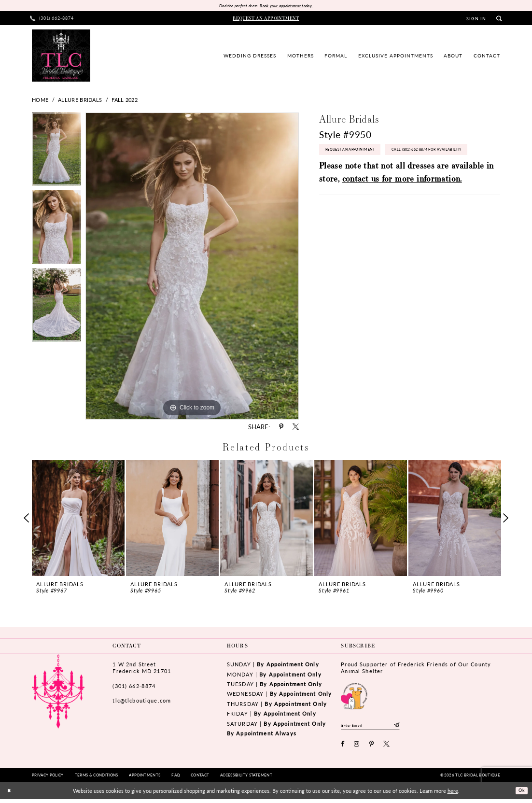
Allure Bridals (80, 101)
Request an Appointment (358, 153)
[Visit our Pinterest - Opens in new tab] (372, 748)
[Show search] (499, 20)
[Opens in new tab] (354, 696)
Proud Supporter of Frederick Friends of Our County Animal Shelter (416, 669)
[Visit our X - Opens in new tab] (387, 748)
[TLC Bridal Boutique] (61, 56)
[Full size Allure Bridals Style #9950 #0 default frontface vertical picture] (192, 267)
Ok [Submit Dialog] (520, 794)
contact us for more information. (402, 204)
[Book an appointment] (266, 19)
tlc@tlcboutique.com (142, 702)
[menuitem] (52, 20)
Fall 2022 (125, 101)
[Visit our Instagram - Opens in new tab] (357, 748)
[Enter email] (378, 727)
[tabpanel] (56, 153)
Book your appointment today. (290, 6)
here (453, 794)
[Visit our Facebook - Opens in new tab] (343, 748)
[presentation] (78, 519)
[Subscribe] (413, 727)
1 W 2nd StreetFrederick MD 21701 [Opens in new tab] (141, 669)
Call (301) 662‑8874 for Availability (370, 174)
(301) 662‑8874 (134, 687)
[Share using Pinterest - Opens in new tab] (281, 428)
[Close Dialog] (10, 795)
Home (40, 101)
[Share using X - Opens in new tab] (296, 428)
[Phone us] (52, 20)
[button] (476, 20)
